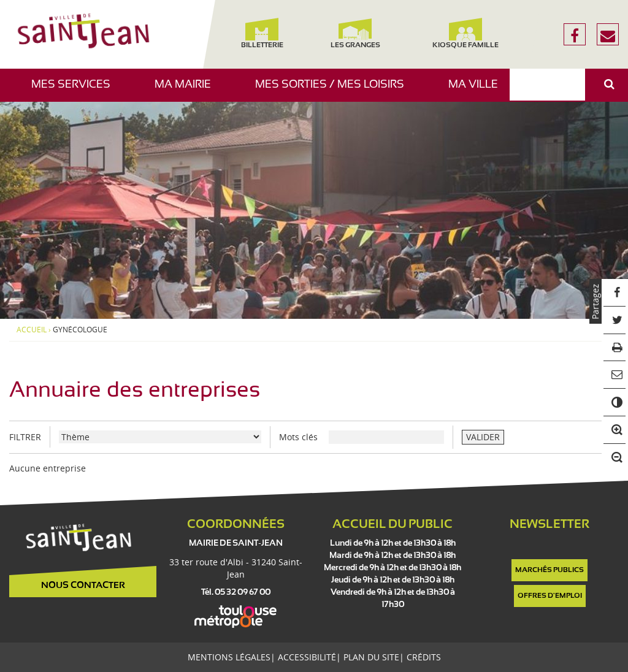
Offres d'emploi (550, 596)
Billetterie (262, 33)
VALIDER (483, 437)
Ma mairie (187, 90)
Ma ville (478, 90)
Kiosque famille (465, 33)
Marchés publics (549, 570)
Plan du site (371, 657)
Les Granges (355, 33)
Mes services (75, 90)
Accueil (32, 330)
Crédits (424, 657)
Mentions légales (229, 657)
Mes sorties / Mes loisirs (334, 90)
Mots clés (298, 437)
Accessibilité (307, 657)
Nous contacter (83, 586)
